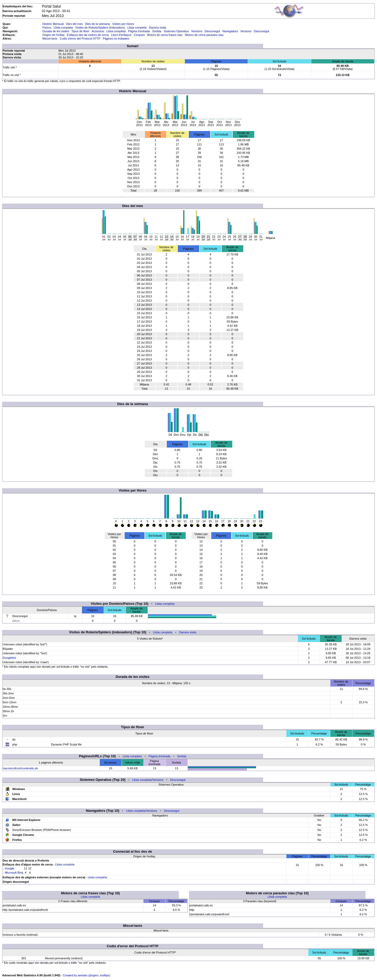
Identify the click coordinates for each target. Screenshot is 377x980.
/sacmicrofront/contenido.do (20, 768)
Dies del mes (74, 24)
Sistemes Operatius (176, 31)
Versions (197, 31)
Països (47, 28)
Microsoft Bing (14, 873)
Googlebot (9, 658)
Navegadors (230, 31)
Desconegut (212, 31)
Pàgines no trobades (116, 39)
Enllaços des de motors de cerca (88, 35)
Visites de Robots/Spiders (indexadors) (100, 28)
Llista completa (63, 28)
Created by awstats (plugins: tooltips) (86, 975)
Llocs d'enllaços (121, 35)
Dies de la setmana (97, 24)
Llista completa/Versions (148, 780)
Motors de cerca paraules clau (204, 35)
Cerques (139, 35)
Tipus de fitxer (81, 31)
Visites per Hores (123, 24)
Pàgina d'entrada (139, 31)
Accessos (98, 31)
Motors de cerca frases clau (165, 35)
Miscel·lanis (50, 39)
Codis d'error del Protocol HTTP (80, 39)
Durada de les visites (56, 31)
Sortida (157, 31)
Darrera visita (157, 28)
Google (10, 868)
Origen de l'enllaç (54, 35)
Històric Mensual (53, 24)
